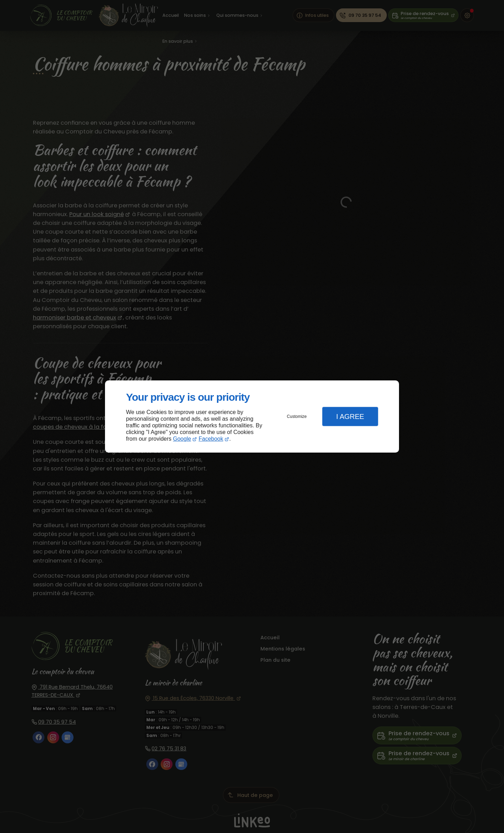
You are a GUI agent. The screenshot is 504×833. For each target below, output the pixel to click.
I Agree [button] (350, 416)
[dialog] (252, 417)
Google (182, 439)
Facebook (211, 439)
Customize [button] (297, 416)
